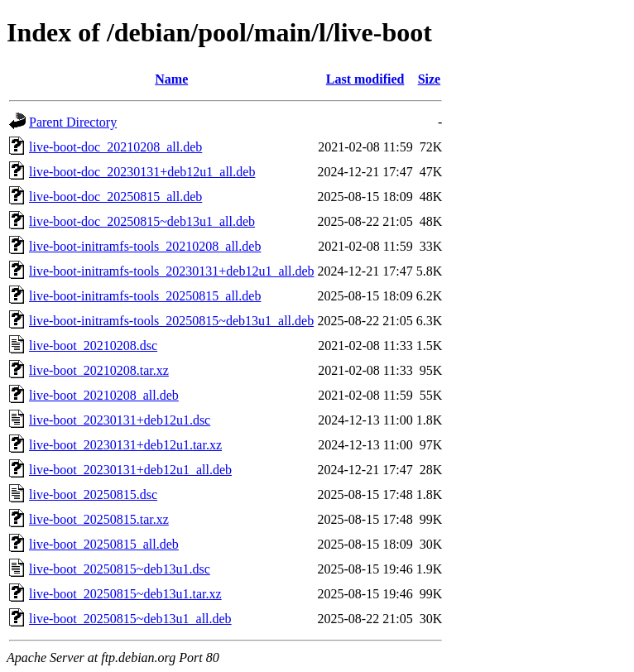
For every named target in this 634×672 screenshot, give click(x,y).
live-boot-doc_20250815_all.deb (115, 197)
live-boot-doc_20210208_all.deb (115, 147)
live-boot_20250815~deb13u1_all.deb (130, 619)
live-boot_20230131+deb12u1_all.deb (130, 470)
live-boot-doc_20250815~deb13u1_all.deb (142, 221)
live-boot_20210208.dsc (93, 346)
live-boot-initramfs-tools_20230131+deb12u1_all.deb (172, 271)
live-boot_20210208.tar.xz (99, 370)
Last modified (365, 79)
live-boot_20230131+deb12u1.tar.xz (125, 445)
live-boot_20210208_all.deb (104, 395)
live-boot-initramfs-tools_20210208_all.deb (145, 246)
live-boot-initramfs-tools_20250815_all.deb (145, 296)
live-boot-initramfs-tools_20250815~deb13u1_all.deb (171, 321)
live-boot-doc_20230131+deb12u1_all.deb (142, 172)
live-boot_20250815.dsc (93, 494)
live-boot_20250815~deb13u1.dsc (120, 569)
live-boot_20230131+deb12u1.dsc (120, 420)
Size (430, 79)
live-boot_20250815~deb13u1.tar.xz (125, 594)
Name (171, 79)
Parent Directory (73, 122)
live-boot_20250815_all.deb (104, 544)
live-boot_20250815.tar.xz (99, 519)
